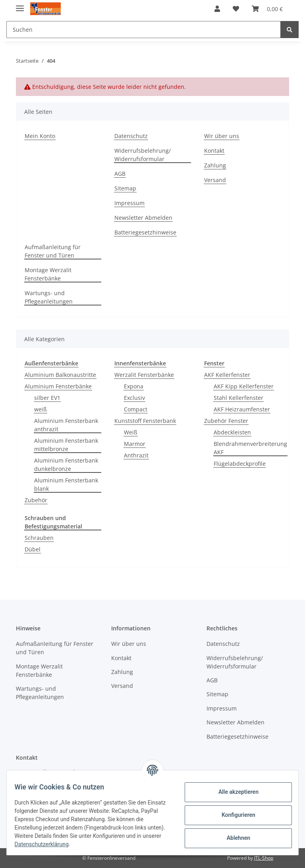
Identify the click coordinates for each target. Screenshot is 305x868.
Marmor (135, 444)
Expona (134, 386)
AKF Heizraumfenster (242, 409)
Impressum (129, 203)
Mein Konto (40, 136)
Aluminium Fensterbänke (58, 386)
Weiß (131, 432)
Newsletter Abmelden (143, 218)
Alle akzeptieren (233, 792)
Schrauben (39, 538)
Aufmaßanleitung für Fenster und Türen (53, 251)
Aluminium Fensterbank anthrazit (66, 425)
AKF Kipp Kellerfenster (244, 386)
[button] (217, 9)
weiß (41, 409)
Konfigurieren (233, 815)
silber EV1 (47, 398)
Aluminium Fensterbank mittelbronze (66, 445)
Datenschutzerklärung (66, 844)
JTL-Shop (264, 858)
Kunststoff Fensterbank (145, 421)
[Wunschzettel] (236, 9)
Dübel (33, 549)
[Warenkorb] (267, 9)
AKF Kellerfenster (227, 375)
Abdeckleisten (232, 432)
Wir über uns (222, 136)
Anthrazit (136, 455)
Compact (136, 409)
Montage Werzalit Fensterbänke (48, 274)
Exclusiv (134, 398)
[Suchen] (144, 30)
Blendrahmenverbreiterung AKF (250, 448)
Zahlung (215, 165)
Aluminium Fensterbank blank (66, 484)
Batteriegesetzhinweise (145, 232)
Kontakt (214, 151)
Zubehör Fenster (226, 421)
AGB (120, 174)
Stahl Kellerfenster (238, 398)
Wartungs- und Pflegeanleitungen (49, 297)
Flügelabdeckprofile (240, 464)
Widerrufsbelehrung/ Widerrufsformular (143, 155)
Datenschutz (131, 136)
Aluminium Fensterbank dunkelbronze (66, 465)
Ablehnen (233, 838)
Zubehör (36, 500)
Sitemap (125, 188)
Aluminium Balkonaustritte (60, 375)
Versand (215, 180)
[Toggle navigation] (20, 5)
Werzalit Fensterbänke (144, 375)
